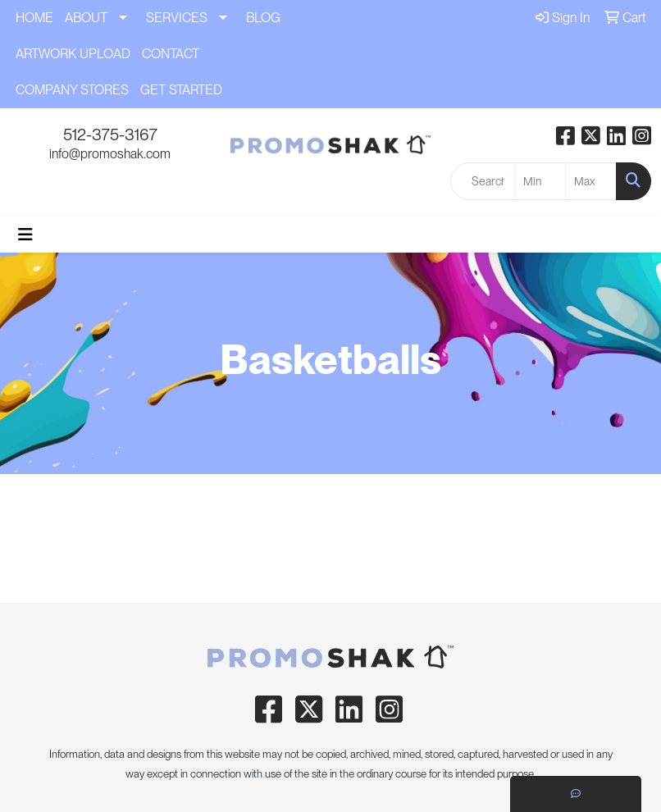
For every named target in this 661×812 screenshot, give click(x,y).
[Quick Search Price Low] (540, 181)
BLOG (263, 18)
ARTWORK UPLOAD (73, 54)
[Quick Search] (482, 181)
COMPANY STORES (72, 90)
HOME (34, 18)
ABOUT (86, 18)
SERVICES (177, 18)
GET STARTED (181, 90)
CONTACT (171, 54)
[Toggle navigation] (25, 235)
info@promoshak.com (110, 154)
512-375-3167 (110, 135)
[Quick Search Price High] (591, 181)
